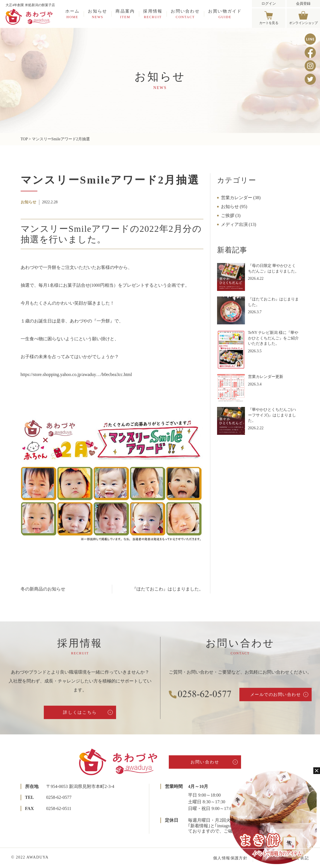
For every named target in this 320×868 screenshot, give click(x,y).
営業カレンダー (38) (241, 198)
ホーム (73, 14)
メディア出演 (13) (239, 224)
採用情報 (153, 14)
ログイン (269, 3)
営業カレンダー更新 (266, 377)
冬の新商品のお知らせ (43, 589)
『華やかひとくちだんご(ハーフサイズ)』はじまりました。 (272, 415)
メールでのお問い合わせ (276, 695)
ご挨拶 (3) (231, 215)
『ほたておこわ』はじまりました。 (168, 589)
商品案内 (125, 14)
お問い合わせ (185, 14)
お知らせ (98, 14)
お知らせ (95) (234, 207)
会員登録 (303, 3)
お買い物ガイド (225, 14)
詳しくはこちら (80, 712)
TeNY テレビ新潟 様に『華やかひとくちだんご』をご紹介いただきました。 (273, 338)
